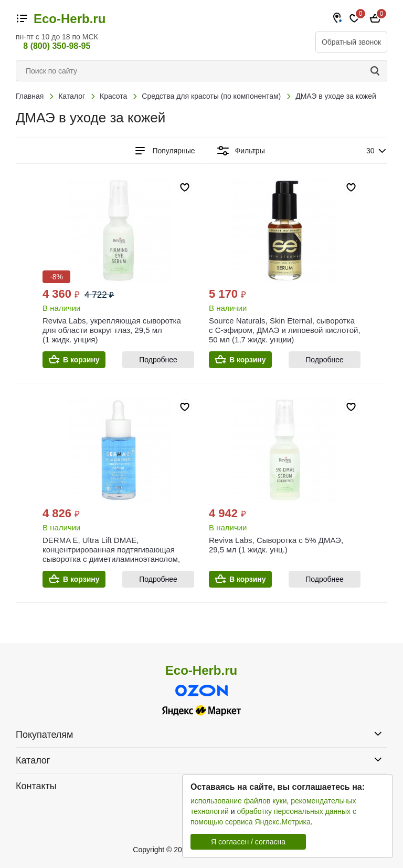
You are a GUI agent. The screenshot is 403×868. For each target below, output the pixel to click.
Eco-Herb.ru (70, 19)
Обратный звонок (351, 42)
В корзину (81, 360)
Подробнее (158, 360)
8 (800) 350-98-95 (57, 46)
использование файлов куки (238, 801)
